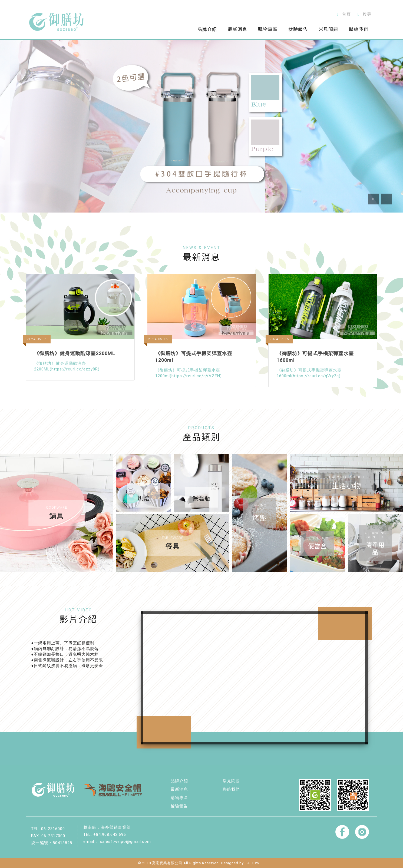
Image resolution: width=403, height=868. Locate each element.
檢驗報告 (179, 806)
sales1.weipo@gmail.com (125, 842)
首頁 (343, 14)
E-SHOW (252, 863)
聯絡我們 (231, 789)
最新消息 (179, 789)
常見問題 (231, 781)
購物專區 (179, 798)
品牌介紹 (179, 781)
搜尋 (364, 14)
